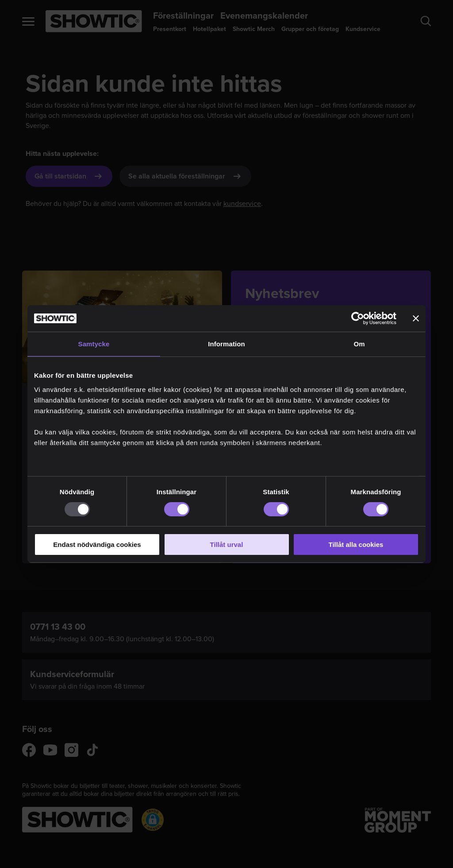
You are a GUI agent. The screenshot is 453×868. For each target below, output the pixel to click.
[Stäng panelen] (416, 318)
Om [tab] (359, 344)
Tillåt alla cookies (356, 544)
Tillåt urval (227, 544)
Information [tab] (226, 344)
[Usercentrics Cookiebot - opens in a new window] (358, 318)
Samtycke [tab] (94, 344)
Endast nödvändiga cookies (97, 544)
